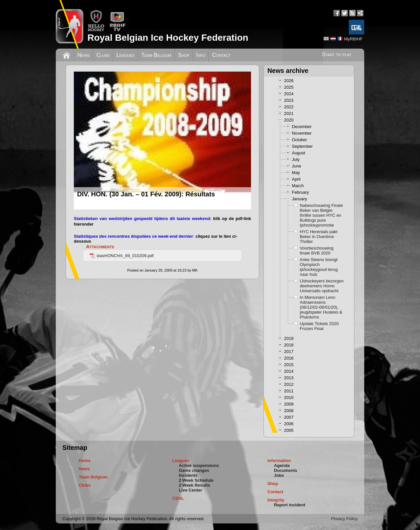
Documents (286, 470)
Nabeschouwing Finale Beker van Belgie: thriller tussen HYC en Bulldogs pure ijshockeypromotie (322, 215)
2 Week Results (194, 485)
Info (201, 55)
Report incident (290, 505)
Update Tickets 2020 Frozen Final (319, 326)
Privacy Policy (344, 519)
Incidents (188, 475)
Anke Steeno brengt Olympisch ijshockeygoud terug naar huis (319, 267)
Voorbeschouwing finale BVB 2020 (317, 251)
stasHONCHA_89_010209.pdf (122, 256)
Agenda (282, 465)
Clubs (103, 55)
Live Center (190, 490)
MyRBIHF (353, 39)
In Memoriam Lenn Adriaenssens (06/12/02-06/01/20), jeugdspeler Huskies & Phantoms (321, 307)
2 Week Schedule (196, 480)
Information (279, 461)
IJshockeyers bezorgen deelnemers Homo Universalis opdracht (322, 286)
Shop (184, 55)
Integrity (276, 500)
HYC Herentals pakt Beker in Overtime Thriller (319, 237)
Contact (221, 55)
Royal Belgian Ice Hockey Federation (168, 38)
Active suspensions (199, 465)
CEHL (178, 498)
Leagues (126, 55)
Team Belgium (156, 55)
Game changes (194, 470)
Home (85, 461)
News (84, 55)
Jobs (279, 475)
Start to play (337, 54)
